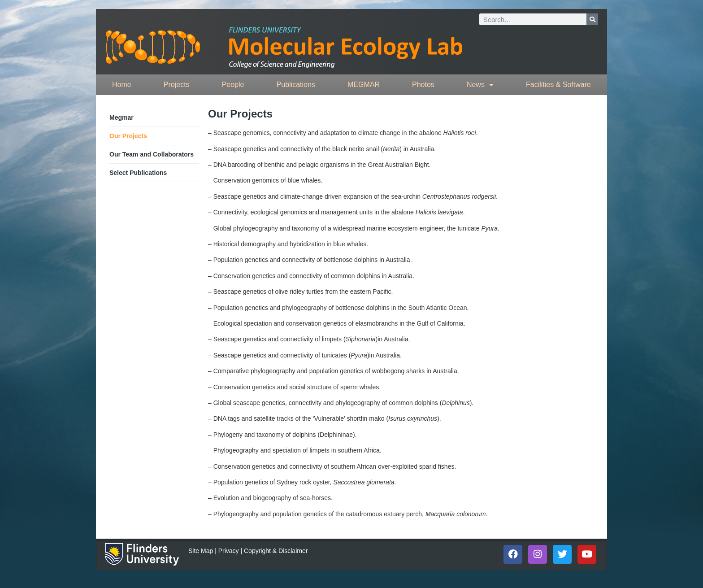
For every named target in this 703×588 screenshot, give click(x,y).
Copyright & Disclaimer (276, 551)
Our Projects (128, 136)
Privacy (229, 551)
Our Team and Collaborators (152, 154)
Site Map (201, 551)
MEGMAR (364, 85)
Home (122, 85)
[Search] (592, 19)
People (233, 85)
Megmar (122, 118)
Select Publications (138, 173)
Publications (296, 85)
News (480, 85)
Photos (423, 85)
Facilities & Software (558, 85)
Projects (177, 85)
